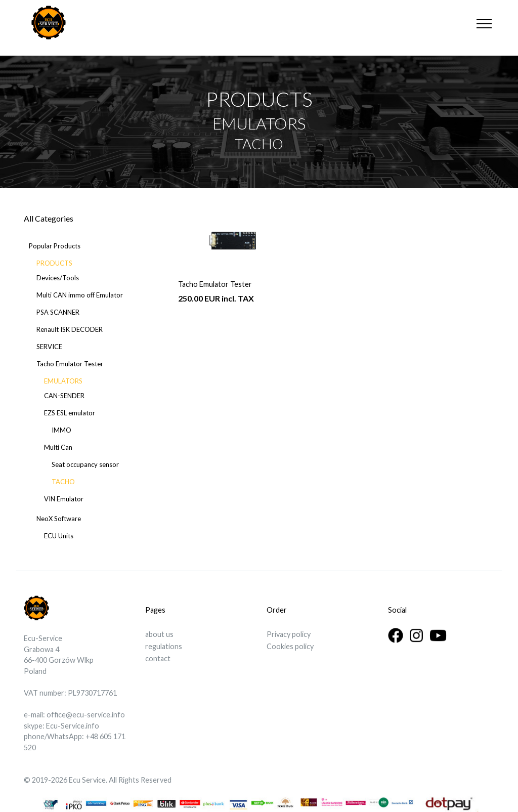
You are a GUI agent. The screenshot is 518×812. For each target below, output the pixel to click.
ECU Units (59, 536)
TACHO (63, 482)
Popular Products (55, 246)
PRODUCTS (54, 263)
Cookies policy (290, 646)
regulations (164, 646)
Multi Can (58, 447)
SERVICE (49, 347)
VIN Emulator (64, 499)
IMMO (61, 430)
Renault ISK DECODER (70, 329)
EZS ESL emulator (70, 413)
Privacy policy (289, 634)
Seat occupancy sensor (85, 464)
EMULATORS (63, 381)
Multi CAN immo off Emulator (80, 295)
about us (159, 634)
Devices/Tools (58, 278)
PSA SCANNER (58, 312)
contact (158, 658)
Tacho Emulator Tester (70, 364)
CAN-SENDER (64, 396)
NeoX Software (59, 519)
